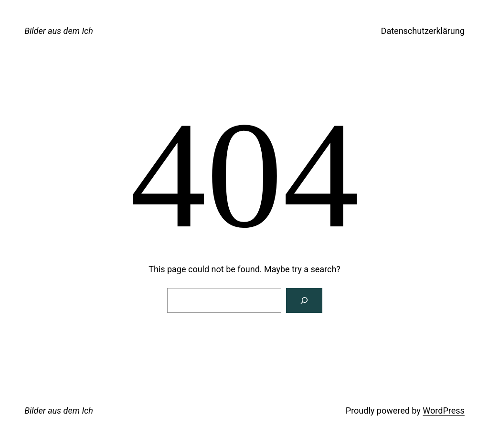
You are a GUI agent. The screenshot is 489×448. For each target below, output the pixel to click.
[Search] (304, 300)
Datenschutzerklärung (423, 31)
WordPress (443, 411)
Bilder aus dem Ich (59, 31)
